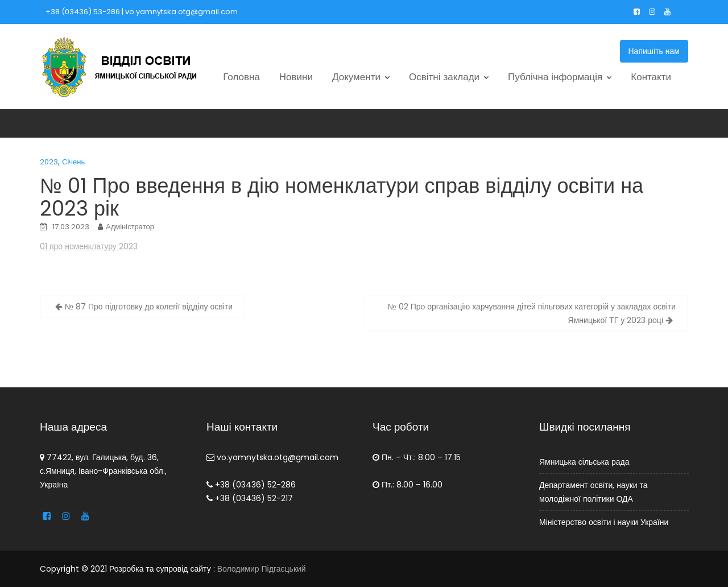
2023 (49, 162)
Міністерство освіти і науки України (604, 522)
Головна (241, 77)
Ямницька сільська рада (584, 462)
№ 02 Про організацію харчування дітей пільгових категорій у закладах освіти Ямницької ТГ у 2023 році (532, 313)
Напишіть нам (654, 51)
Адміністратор (130, 227)
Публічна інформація (555, 77)
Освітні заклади (444, 77)
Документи (356, 77)
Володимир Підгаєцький (262, 569)
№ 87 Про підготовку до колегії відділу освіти (149, 307)
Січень (73, 162)
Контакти (651, 77)
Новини (296, 77)
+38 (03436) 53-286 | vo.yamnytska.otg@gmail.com (142, 12)
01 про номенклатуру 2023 (89, 246)
